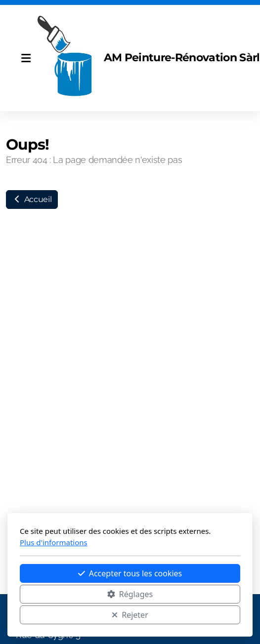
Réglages (130, 594)
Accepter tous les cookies (130, 573)
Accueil (32, 199)
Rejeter (130, 615)
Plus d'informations (54, 542)
